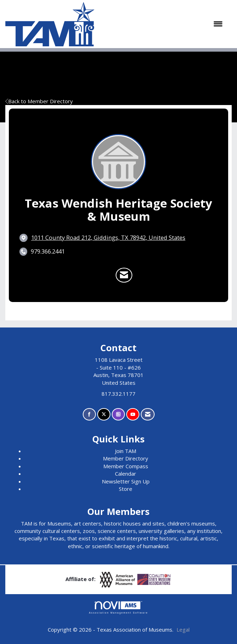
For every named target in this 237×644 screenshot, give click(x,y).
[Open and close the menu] (162, 24)
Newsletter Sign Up (126, 481)
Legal (183, 630)
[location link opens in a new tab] (108, 238)
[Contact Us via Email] (148, 414)
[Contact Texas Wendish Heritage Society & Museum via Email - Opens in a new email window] (124, 275)
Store (126, 489)
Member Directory (126, 458)
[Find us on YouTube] (133, 414)
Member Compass (126, 466)
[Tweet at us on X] (104, 414)
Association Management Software (118, 608)
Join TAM (126, 451)
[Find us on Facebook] (89, 414)
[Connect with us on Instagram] (118, 414)
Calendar (126, 474)
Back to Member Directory (39, 101)
